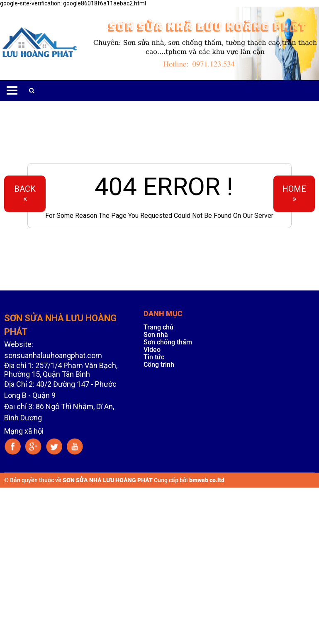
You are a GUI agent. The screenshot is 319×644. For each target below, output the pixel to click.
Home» (294, 194)
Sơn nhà (156, 335)
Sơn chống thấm (168, 342)
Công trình (159, 365)
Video (152, 350)
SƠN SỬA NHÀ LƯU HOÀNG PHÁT (108, 480)
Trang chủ (158, 327)
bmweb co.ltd (207, 480)
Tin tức (154, 357)
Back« (25, 194)
